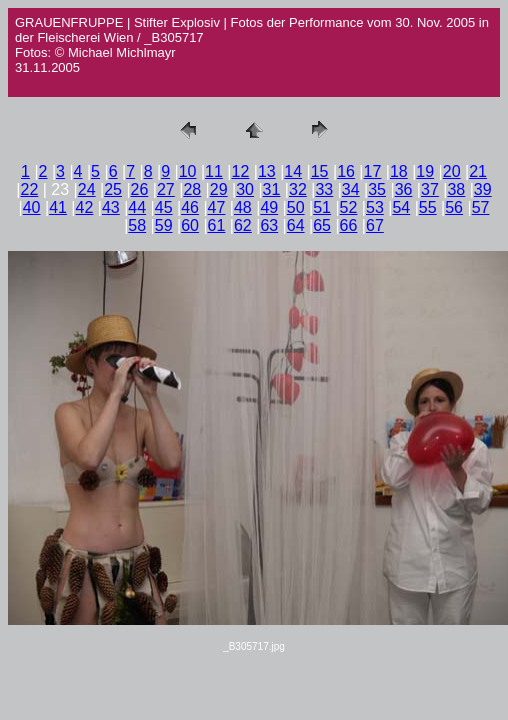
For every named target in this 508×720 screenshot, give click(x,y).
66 (349, 225)
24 (87, 189)
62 (243, 225)
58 (137, 225)
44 (137, 207)
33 (324, 189)
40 (32, 207)
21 (478, 171)
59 (164, 225)
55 (428, 207)
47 (217, 207)
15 (320, 171)
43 (111, 207)
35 (377, 189)
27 (166, 189)
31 (272, 189)
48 (243, 207)
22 (30, 189)
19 (425, 171)
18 (399, 171)
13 (267, 171)
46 (190, 207)
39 (483, 189)
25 (113, 189)
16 (346, 171)
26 (140, 189)
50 (296, 207)
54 (401, 207)
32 (298, 189)
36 (404, 189)
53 (375, 207)
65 (322, 225)
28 (192, 189)
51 (322, 207)
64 (296, 225)
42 (85, 207)
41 (58, 207)
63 (269, 225)
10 (188, 171)
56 (454, 207)
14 (293, 171)
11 (214, 171)
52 (349, 207)
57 (481, 207)
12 (241, 171)
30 (245, 189)
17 (373, 171)
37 (430, 189)
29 (219, 189)
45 (164, 207)
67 (375, 225)
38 (456, 189)
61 (217, 225)
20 (452, 171)
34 (351, 189)
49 (269, 207)
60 (190, 225)
